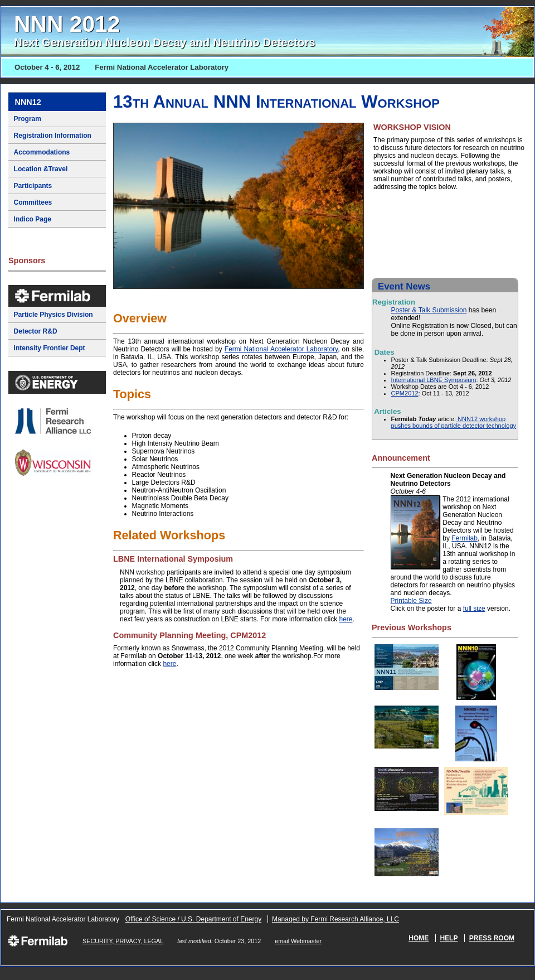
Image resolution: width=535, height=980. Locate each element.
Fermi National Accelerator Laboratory (281, 349)
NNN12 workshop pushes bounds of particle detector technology (454, 422)
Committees (33, 202)
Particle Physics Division (53, 315)
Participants (33, 186)
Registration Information (53, 136)
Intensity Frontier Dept (50, 348)
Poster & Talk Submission (429, 310)
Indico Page (33, 219)
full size (474, 609)
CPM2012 (405, 393)
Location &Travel (41, 169)
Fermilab (465, 538)
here (346, 619)
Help (449, 938)
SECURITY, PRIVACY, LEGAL (123, 941)
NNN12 (28, 102)
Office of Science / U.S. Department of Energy (194, 919)
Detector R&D (36, 331)
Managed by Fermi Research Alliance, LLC (335, 919)
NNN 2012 (164, 30)
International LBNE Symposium (434, 380)
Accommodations (42, 152)
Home (419, 938)
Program (28, 119)
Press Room (492, 938)
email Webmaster (298, 941)
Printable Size (411, 601)
